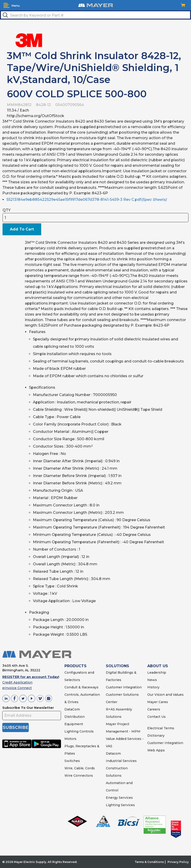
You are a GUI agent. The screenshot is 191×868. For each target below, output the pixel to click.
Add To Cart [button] (22, 229)
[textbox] (95, 15)
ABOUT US (158, 666)
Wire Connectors (79, 776)
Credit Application (17, 682)
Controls (86, 731)
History (153, 687)
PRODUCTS (75, 666)
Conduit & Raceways (81, 687)
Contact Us (156, 717)
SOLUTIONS (117, 666)
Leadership (157, 673)
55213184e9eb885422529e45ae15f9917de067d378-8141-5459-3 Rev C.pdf (87, 200)
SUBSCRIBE (16, 727)
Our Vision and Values (165, 695)
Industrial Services (121, 761)
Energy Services (119, 798)
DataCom (72, 709)
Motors (70, 739)
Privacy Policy (178, 862)
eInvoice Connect (17, 688)
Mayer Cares (158, 702)
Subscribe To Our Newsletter (28, 708)
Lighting (71, 731)
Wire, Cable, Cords (80, 768)
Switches (72, 761)
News (152, 680)
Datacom (113, 753)
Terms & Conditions (149, 862)
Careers (154, 709)
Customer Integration (124, 687)
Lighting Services (120, 805)
